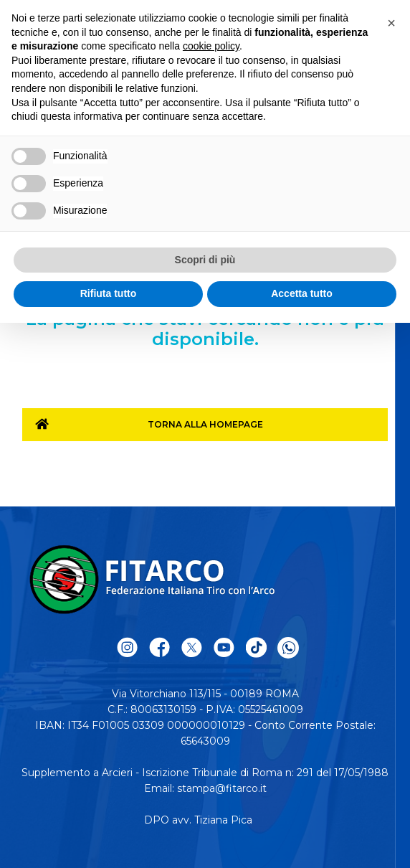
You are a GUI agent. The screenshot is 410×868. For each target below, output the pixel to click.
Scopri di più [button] (205, 260)
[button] (391, 23)
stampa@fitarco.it (222, 788)
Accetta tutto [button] (302, 293)
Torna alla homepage (205, 424)
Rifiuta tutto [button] (109, 293)
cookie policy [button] (211, 46)
